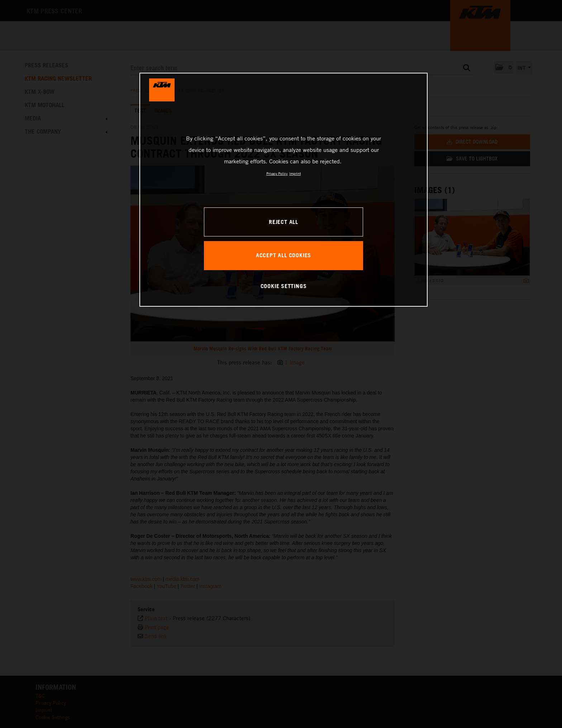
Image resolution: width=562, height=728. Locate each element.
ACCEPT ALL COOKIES (284, 255)
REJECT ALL (284, 222)
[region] (284, 190)
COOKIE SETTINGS (284, 286)
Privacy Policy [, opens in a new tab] (277, 173)
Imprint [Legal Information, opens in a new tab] (295, 173)
